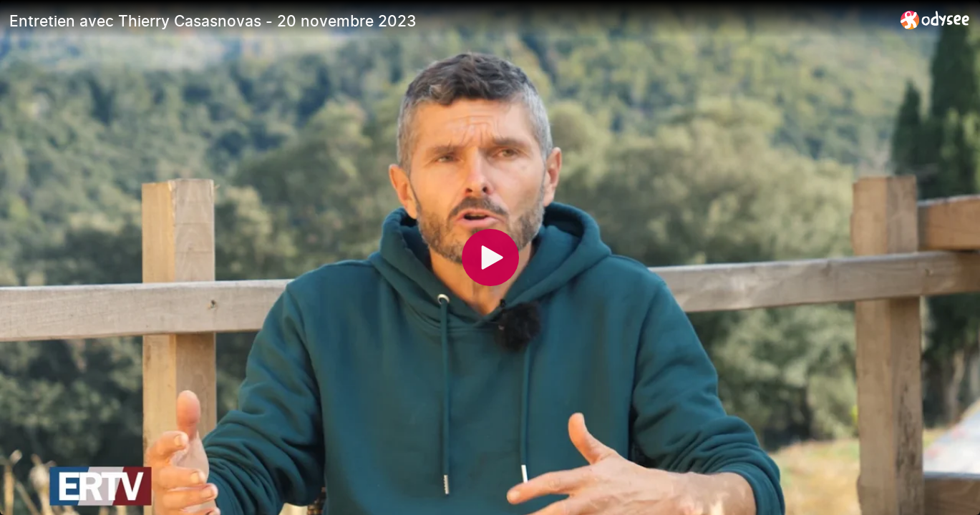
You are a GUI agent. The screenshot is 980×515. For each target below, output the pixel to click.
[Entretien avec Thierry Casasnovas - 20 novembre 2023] (449, 21)
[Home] (935, 20)
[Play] (490, 257)
